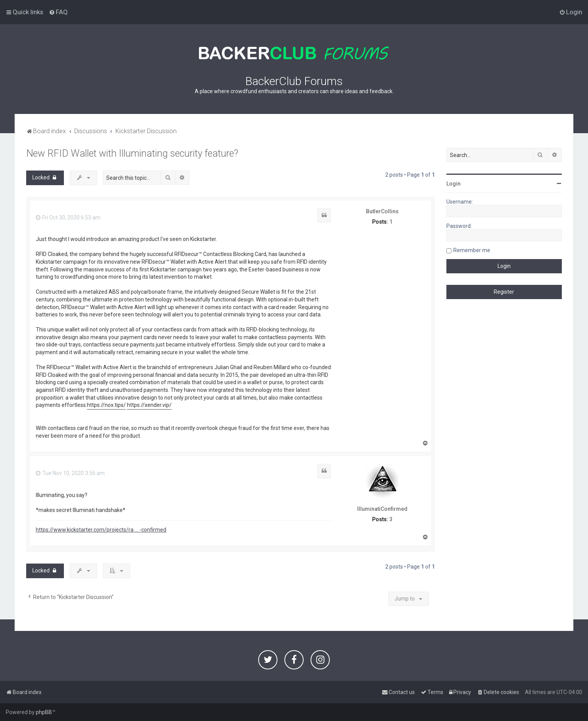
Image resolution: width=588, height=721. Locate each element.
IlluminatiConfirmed (382, 509)
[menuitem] (58, 12)
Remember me (472, 250)
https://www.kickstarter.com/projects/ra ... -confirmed (101, 530)
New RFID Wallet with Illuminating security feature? (132, 153)
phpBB (44, 712)
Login (454, 184)
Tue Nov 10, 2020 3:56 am (70, 473)
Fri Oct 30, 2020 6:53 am (68, 217)
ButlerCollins (382, 211)
